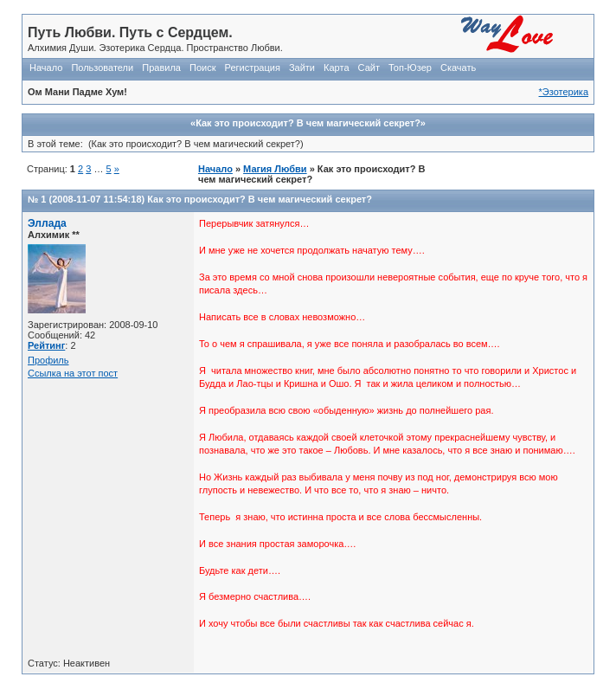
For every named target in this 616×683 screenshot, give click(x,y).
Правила (161, 68)
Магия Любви (275, 169)
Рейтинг (46, 345)
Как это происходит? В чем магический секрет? (260, 199)
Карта (336, 68)
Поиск (202, 68)
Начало (46, 68)
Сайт (369, 68)
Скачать (458, 68)
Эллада (47, 223)
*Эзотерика (564, 92)
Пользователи (102, 68)
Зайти (302, 68)
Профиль (48, 360)
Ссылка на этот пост (73, 373)
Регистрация (253, 68)
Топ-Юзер (410, 68)
